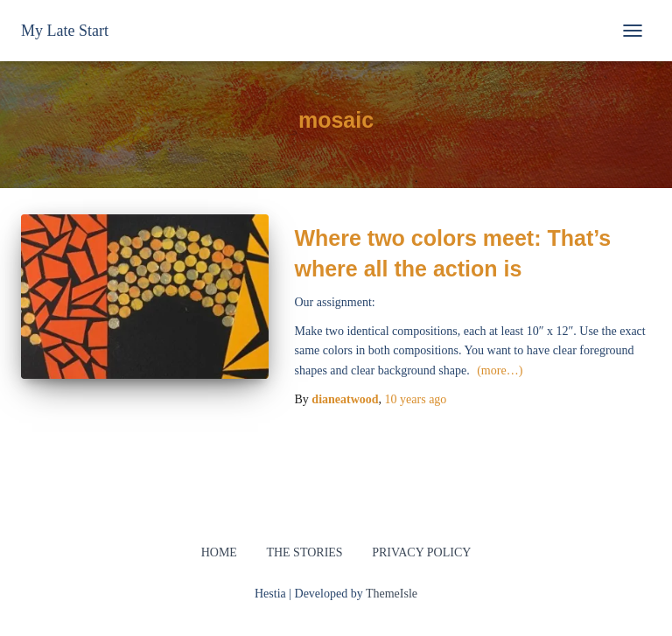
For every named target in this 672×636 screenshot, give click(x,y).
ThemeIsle (392, 594)
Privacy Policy (421, 552)
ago (416, 399)
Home (219, 552)
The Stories (304, 552)
